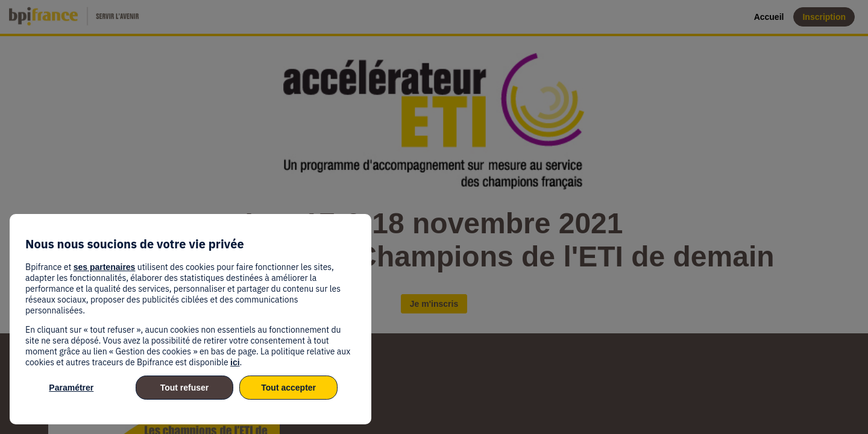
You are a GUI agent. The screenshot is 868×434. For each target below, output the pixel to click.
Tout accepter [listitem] (288, 388)
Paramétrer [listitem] (71, 388)
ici (235, 362)
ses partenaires (105, 267)
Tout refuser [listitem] (185, 388)
